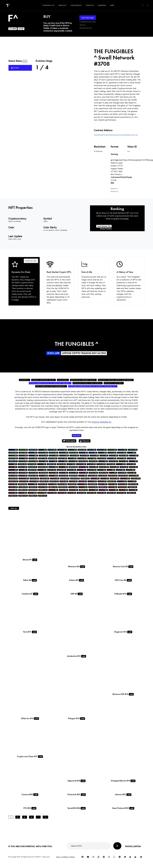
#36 (52, 464)
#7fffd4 (11, 230)
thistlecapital (69, 441)
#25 (62, 450)
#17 (13, 461)
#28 (33, 453)
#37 (43, 453)
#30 (124, 456)
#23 (52, 450)
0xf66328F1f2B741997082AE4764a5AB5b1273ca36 (116, 135)
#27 (102, 450)
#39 (64, 453)
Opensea (85, 441)
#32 (82, 450)
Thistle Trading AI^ (102, 422)
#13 (82, 458)
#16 (42, 450)
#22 (33, 450)
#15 (63, 458)
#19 (112, 458)
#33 (13, 473)
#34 (94, 456)
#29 (13, 450)
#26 (23, 453)
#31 (33, 467)
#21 (72, 450)
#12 (74, 473)
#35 (114, 467)
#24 (23, 450)
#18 (92, 470)
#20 (132, 453)
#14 (133, 450)
